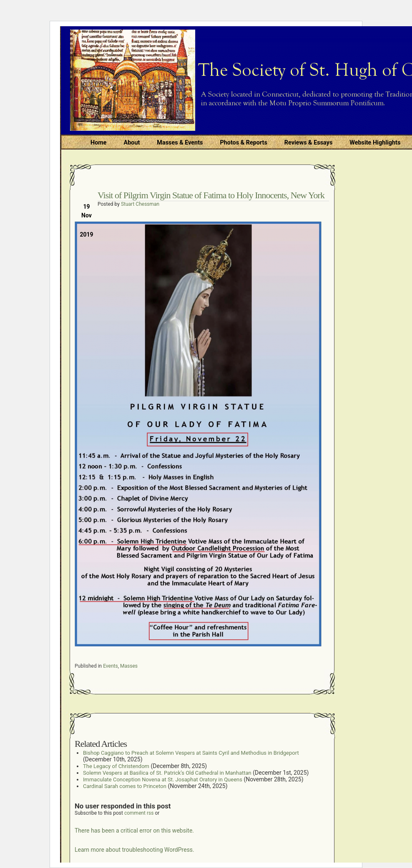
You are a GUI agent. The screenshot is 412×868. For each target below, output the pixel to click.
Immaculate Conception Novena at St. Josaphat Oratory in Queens (163, 779)
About (132, 143)
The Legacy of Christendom (116, 766)
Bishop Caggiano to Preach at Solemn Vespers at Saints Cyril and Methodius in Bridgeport (191, 753)
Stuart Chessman (140, 204)
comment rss (139, 813)
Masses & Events (180, 143)
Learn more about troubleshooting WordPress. (134, 850)
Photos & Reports (243, 143)
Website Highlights (375, 143)
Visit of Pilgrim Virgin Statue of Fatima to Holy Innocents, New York (211, 195)
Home (99, 143)
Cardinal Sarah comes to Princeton (125, 786)
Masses (129, 666)
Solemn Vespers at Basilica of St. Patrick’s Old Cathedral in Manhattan (167, 773)
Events (111, 666)
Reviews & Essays (308, 143)
